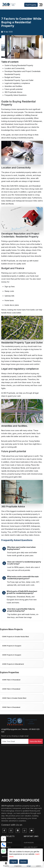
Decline (23, 862)
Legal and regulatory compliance (17, 83)
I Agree (14, 862)
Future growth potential (14, 89)
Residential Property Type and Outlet (19, 80)
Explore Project (31, 847)
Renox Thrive (7, 843)
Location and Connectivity (15, 68)
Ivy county (6, 847)
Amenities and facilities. (13, 86)
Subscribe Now (36, 741)
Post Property (31, 5)
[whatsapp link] (4, 851)
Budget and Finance (12, 77)
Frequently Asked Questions (16, 95)
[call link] (4, 845)
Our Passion (29, 843)
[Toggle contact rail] (4, 839)
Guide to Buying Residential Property (19, 65)
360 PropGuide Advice (13, 92)
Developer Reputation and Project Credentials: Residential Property (23, 73)
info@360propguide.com (11, 729)
